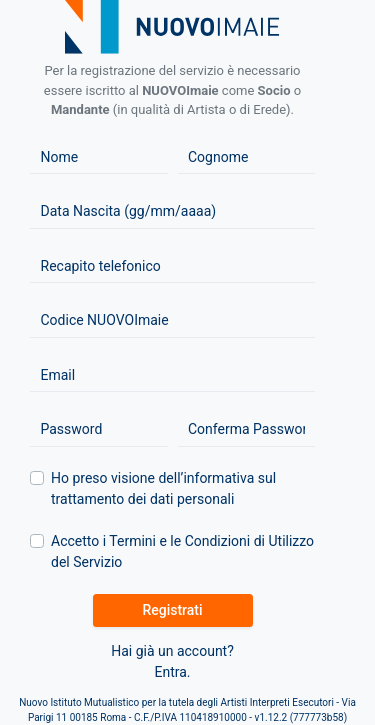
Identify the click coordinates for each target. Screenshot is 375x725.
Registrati (172, 610)
